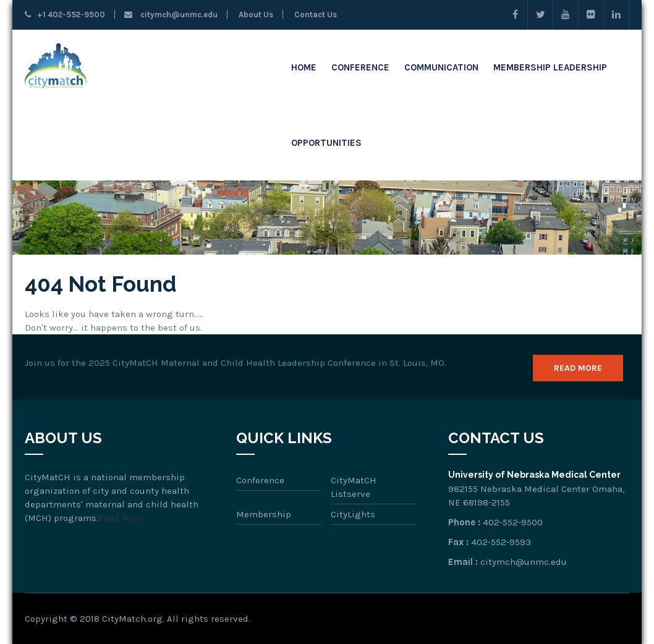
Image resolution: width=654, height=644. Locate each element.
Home (304, 67)
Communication (441, 67)
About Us (255, 15)
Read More (578, 368)
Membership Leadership (550, 67)
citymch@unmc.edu (171, 15)
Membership (264, 514)
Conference (360, 67)
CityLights (353, 514)
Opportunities (326, 143)
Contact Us (315, 15)
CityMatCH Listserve (354, 487)
